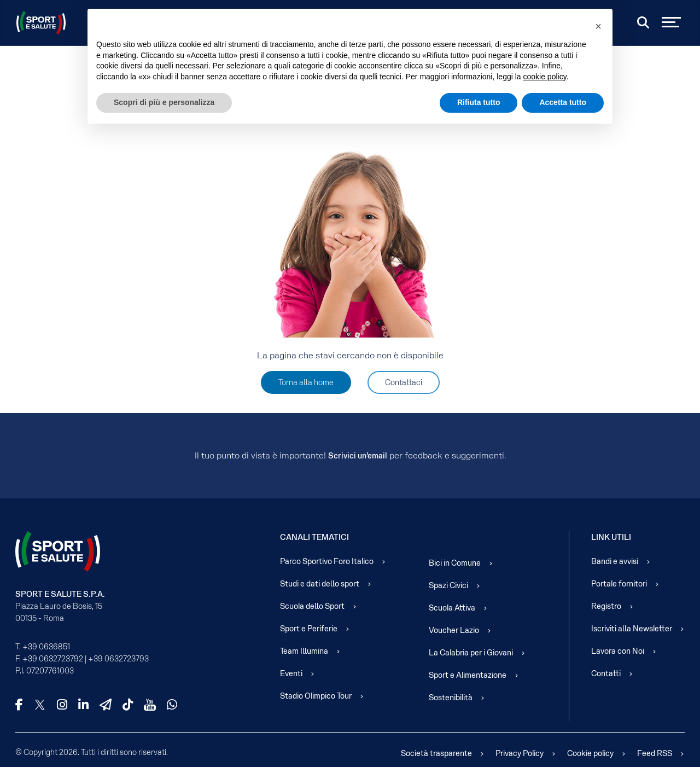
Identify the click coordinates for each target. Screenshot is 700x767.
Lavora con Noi (618, 651)
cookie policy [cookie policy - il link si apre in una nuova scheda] (545, 77)
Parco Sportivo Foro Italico (327, 561)
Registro (606, 606)
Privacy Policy (520, 753)
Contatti (606, 673)
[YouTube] (150, 705)
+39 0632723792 (53, 659)
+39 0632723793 (118, 659)
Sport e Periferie (309, 629)
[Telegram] (106, 705)
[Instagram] (62, 705)
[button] (598, 26)
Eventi (291, 673)
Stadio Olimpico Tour (316, 696)
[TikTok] (128, 705)
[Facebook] (19, 705)
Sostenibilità (451, 698)
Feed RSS (655, 753)
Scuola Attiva (452, 608)
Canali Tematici (314, 537)
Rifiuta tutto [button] (479, 102)
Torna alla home (306, 382)
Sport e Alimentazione (468, 675)
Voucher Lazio (454, 630)
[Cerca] (643, 22)
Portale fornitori (619, 584)
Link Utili (611, 537)
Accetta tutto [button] (563, 102)
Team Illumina (304, 651)
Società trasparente (436, 753)
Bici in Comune (455, 563)
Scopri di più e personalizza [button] (164, 102)
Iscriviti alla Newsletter (632, 629)
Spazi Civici (448, 585)
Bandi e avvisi (615, 561)
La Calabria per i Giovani (471, 653)
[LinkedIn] (83, 705)
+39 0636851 (46, 647)
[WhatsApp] (172, 705)
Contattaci (404, 382)
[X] (40, 705)
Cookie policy (590, 753)
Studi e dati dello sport (320, 584)
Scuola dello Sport (312, 606)
